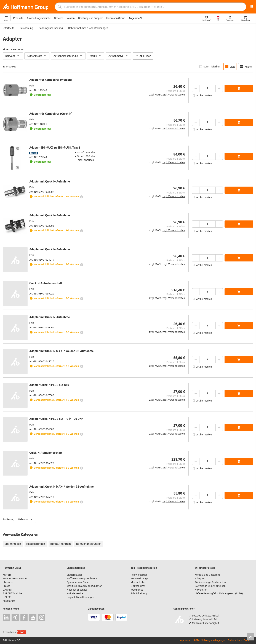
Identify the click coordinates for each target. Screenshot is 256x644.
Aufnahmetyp (118, 56)
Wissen (71, 18)
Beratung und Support (90, 18)
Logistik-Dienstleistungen (81, 597)
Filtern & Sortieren (13, 50)
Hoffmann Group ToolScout (82, 578)
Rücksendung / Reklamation (210, 582)
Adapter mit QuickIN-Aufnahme (50, 182)
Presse (6, 586)
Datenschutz (235, 640)
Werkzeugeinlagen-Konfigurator (84, 586)
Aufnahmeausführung (68, 56)
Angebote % (135, 18)
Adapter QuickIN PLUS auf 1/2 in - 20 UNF (56, 419)
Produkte (18, 18)
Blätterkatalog (75, 575)
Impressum (186, 640)
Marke (96, 56)
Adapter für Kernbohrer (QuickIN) (51, 114)
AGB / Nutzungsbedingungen (210, 640)
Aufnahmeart (37, 56)
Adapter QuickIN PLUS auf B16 (49, 385)
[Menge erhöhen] (219, 88)
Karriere (7, 575)
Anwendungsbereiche (39, 18)
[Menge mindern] (196, 88)
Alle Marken (9, 601)
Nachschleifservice (77, 590)
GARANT (8, 590)
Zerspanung (26, 28)
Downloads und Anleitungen (210, 586)
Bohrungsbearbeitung (51, 28)
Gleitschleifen (138, 586)
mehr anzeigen (86, 160)
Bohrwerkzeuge (139, 578)
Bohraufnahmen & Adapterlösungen (88, 28)
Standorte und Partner (15, 578)
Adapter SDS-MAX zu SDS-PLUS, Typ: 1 (55, 148)
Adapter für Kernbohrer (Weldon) (51, 80)
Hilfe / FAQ (201, 578)
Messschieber (138, 582)
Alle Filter (143, 56)
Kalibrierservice (75, 593)
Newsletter (201, 590)
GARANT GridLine (12, 593)
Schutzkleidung (139, 593)
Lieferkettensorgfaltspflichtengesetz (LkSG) (219, 593)
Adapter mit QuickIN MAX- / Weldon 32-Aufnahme (62, 351)
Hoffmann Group (116, 18)
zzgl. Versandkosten (174, 95)
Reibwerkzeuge (139, 575)
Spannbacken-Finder (78, 582)
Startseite (9, 28)
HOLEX (7, 597)
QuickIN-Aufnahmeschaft (46, 283)
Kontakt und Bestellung (208, 575)
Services (59, 18)
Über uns (8, 582)
